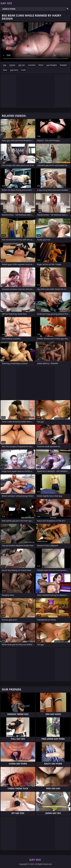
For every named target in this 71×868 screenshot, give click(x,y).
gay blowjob (52, 65)
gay (5, 65)
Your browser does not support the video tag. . (35, 42)
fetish (41, 65)
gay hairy (14, 70)
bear (5, 70)
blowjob (63, 65)
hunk (23, 70)
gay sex (22, 65)
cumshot (32, 65)
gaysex (12, 65)
